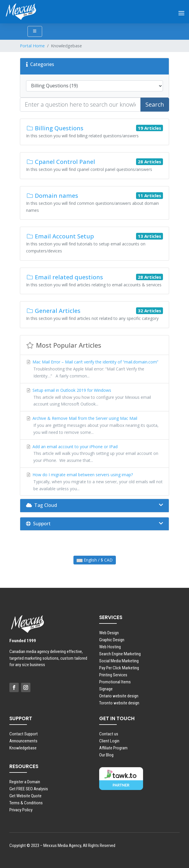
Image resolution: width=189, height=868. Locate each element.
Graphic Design (112, 640)
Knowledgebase (23, 748)
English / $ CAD (95, 560)
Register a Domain (25, 782)
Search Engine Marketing (120, 654)
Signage (106, 689)
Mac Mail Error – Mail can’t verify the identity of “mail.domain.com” (94, 369)
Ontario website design (119, 696)
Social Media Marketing (119, 661)
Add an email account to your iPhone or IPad (94, 454)
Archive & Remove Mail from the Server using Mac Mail (94, 426)
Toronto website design (119, 703)
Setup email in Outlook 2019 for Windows (94, 397)
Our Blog (106, 755)
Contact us (109, 734)
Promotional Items (115, 682)
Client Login (109, 741)
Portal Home (32, 46)
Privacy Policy (21, 810)
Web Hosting (110, 647)
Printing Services (113, 675)
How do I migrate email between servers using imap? (94, 482)
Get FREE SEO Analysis (29, 789)
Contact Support (24, 734)
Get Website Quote (25, 796)
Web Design (109, 633)
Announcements (23, 741)
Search (155, 104)
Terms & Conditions (26, 803)
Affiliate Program (113, 748)
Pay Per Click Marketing (119, 668)
